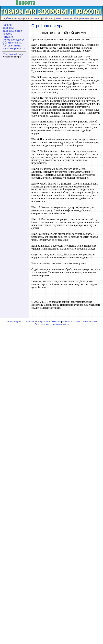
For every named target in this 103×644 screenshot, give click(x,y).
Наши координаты (14, 49)
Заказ (58, 18)
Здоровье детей (12, 31)
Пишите (95, 18)
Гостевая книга (11, 46)
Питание (8, 37)
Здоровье (8, 28)
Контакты (85, 18)
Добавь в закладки (13, 18)
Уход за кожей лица (13, 54)
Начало (7, 25)
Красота (7, 34)
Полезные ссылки (13, 40)
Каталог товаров (32, 18)
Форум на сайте (71, 18)
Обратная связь (12, 43)
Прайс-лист (48, 18)
